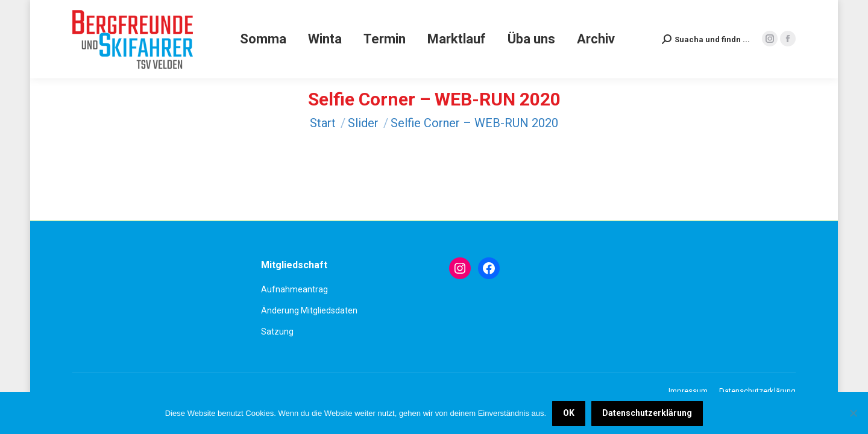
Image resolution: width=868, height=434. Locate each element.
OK (569, 413)
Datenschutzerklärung (647, 413)
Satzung (277, 332)
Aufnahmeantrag (294, 289)
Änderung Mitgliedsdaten (309, 310)
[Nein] (853, 413)
